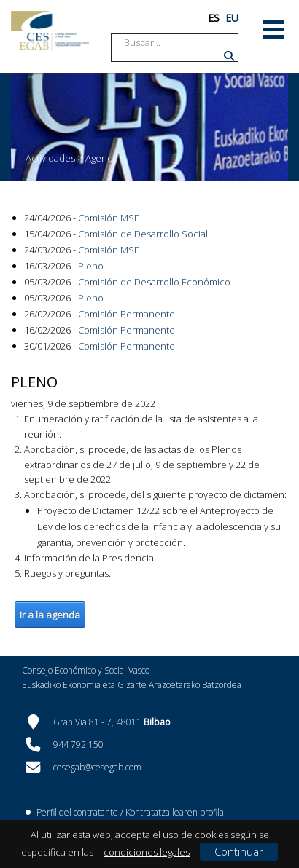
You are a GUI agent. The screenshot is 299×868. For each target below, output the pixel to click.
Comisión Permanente (127, 314)
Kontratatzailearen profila (175, 812)
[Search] (179, 43)
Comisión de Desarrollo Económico (154, 282)
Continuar (239, 851)
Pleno (91, 266)
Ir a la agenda (50, 615)
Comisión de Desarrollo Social (143, 234)
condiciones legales (147, 852)
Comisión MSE (109, 218)
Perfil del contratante (77, 812)
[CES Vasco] (50, 31)
